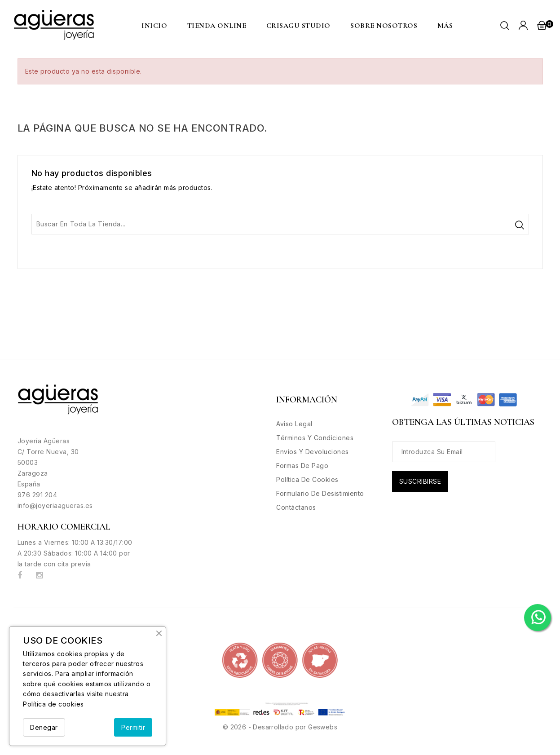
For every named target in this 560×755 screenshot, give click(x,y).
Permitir (133, 727)
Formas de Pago (302, 466)
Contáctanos (296, 507)
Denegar (44, 727)
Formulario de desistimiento (320, 493)
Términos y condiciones (315, 438)
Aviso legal (294, 424)
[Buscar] (280, 224)
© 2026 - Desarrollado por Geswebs (280, 727)
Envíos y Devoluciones (313, 452)
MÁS (445, 26)
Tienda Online (217, 26)
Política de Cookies (307, 479)
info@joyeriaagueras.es (55, 506)
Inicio (154, 26)
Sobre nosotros (384, 26)
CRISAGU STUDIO (298, 26)
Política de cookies (53, 704)
